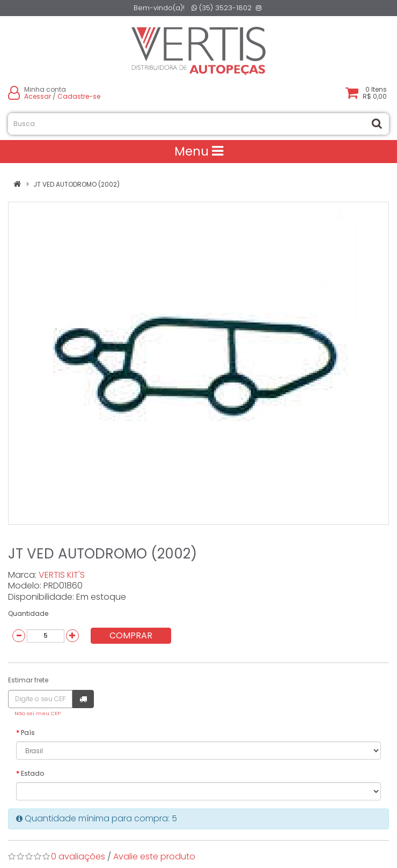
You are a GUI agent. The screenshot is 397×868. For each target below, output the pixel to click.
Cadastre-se (79, 96)
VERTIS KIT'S (62, 575)
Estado (32, 773)
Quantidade (28, 613)
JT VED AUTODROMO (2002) (76, 184)
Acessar (38, 96)
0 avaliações (78, 856)
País (28, 733)
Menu (199, 151)
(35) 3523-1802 (222, 8)
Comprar (131, 635)
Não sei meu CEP (38, 713)
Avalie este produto (154, 856)
